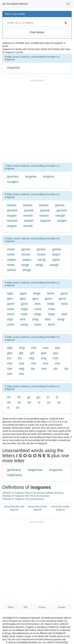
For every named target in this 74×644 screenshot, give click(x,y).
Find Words (37, 32)
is (57, 397)
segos (27, 259)
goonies (13, 176)
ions (38, 304)
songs (27, 270)
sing (35, 319)
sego (38, 314)
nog (44, 358)
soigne (12, 226)
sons (38, 324)
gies (23, 298)
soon (51, 324)
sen (44, 368)
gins (35, 298)
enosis (12, 205)
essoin (44, 205)
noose (26, 254)
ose (10, 368)
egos (23, 293)
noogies (13, 182)
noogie (60, 215)
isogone (31, 176)
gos (56, 353)
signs (56, 259)
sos (21, 374)
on (49, 402)
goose (57, 249)
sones (11, 270)
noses (41, 254)
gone (62, 298)
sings (39, 265)
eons (51, 293)
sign (10, 319)
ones (52, 309)
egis (10, 293)
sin (55, 368)
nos (10, 363)
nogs (24, 309)
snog (61, 319)
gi (29, 397)
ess (58, 348)
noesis (28, 215)
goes (49, 298)
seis (64, 314)
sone (11, 324)
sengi (42, 259)
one (34, 363)
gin (32, 353)
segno (12, 259)
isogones (14, 67)
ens (34, 348)
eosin (11, 249)
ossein (29, 220)
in (48, 397)
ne (9, 402)
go (38, 397)
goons (41, 249)
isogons (49, 176)
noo (56, 358)
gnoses (12, 210)
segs (51, 314)
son (10, 374)
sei (33, 368)
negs (51, 304)
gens (64, 293)
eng (22, 348)
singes (62, 220)
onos (11, 314)
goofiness (14, 470)
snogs (54, 265)
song (24, 324)
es (19, 397)
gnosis (29, 210)
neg (32, 358)
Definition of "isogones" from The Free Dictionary (26, 496)
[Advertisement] (37, 121)
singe (25, 265)
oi (39, 402)
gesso (26, 249)
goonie (45, 210)
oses (24, 314)
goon (11, 304)
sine (23, 319)
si (8, 407)
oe (29, 402)
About (11, 607)
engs (37, 293)
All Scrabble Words (15, 4)
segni (56, 254)
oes (22, 363)
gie (21, 353)
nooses (12, 220)
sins (48, 319)
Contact (62, 607)
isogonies (56, 470)
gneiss (60, 205)
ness (64, 304)
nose (38, 309)
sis (66, 368)
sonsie (28, 226)
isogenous (35, 470)
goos (24, 304)
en (9, 397)
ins (9, 358)
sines (11, 265)
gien (10, 298)
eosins (28, 205)
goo (44, 353)
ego (10, 348)
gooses (62, 210)
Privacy (42, 607)
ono (46, 363)
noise (11, 254)
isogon (12, 215)
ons (58, 363)
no (19, 402)
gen (10, 353)
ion (20, 358)
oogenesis (15, 475)
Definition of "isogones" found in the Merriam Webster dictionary (33, 493)
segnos (46, 220)
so (18, 407)
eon (46, 348)
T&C (26, 607)
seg (22, 368)
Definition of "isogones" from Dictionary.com (23, 499)
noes (11, 309)
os (59, 402)
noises (44, 215)
